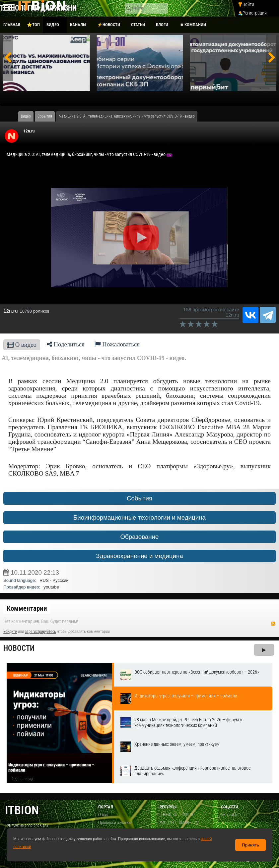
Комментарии (27, 608)
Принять (250, 845)
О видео (22, 345)
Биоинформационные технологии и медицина (139, 517)
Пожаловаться (117, 344)
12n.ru (29, 131)
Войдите (10, 632)
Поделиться (66, 344)
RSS (273, 624)
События (139, 498)
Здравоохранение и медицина (139, 556)
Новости (19, 648)
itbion (22, 810)
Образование (140, 537)
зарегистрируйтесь (40, 632)
